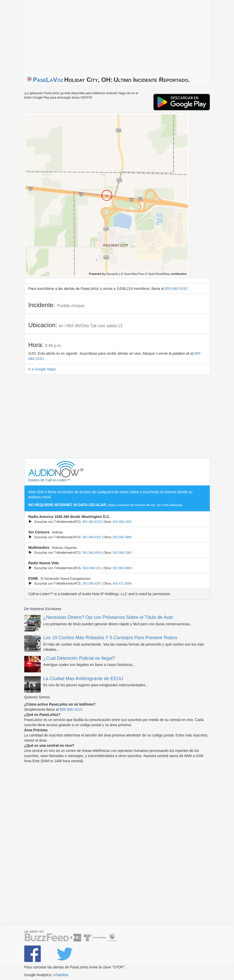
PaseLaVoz (48, 80)
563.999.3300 (122, 522)
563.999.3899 (122, 537)
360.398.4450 (92, 553)
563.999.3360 (122, 553)
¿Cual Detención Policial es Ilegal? (79, 658)
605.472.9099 (122, 584)
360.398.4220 (92, 522)
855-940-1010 (176, 289)
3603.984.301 (92, 568)
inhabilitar (61, 975)
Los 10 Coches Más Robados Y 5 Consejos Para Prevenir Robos (110, 638)
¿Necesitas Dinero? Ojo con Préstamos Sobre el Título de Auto (108, 617)
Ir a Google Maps (42, 369)
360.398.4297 (92, 584)
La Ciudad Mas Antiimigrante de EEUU (83, 679)
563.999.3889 (122, 568)
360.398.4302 (92, 537)
